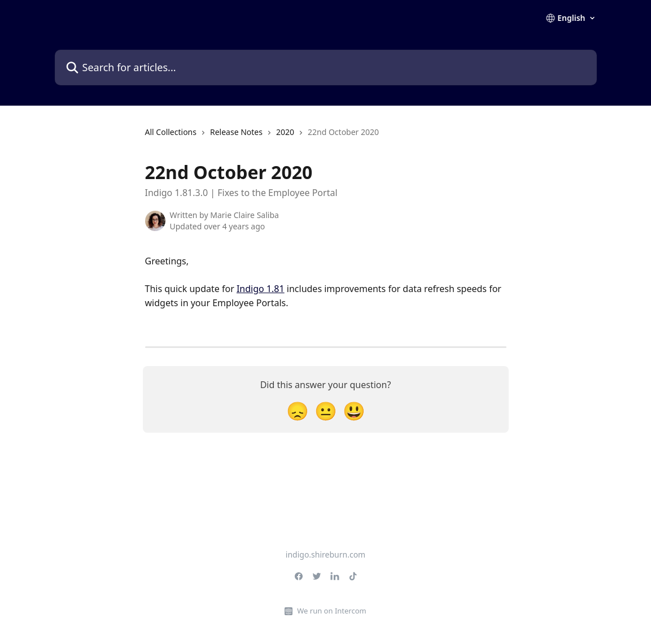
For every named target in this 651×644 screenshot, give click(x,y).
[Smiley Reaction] (354, 410)
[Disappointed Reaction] (298, 410)
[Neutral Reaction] (326, 410)
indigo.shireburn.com (325, 554)
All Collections (171, 132)
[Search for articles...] (326, 68)
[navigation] (262, 137)
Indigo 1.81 (261, 289)
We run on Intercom (331, 611)
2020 (285, 132)
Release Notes (236, 132)
